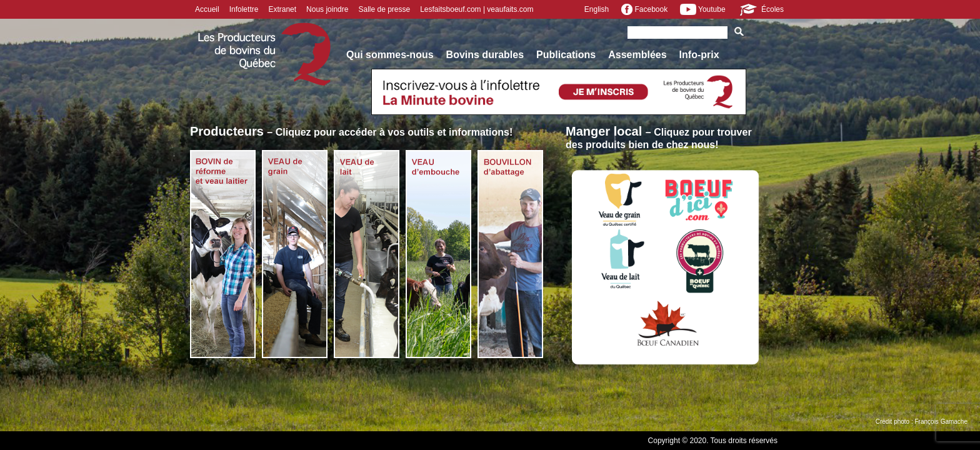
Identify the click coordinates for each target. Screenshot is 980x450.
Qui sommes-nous (390, 55)
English (597, 9)
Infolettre (244, 9)
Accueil (207, 9)
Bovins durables (485, 55)
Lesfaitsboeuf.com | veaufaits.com (477, 9)
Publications (566, 55)
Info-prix (699, 55)
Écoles (761, 9)
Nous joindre (327, 9)
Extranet (282, 9)
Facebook (644, 9)
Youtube (702, 9)
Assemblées (637, 55)
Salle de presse (384, 9)
